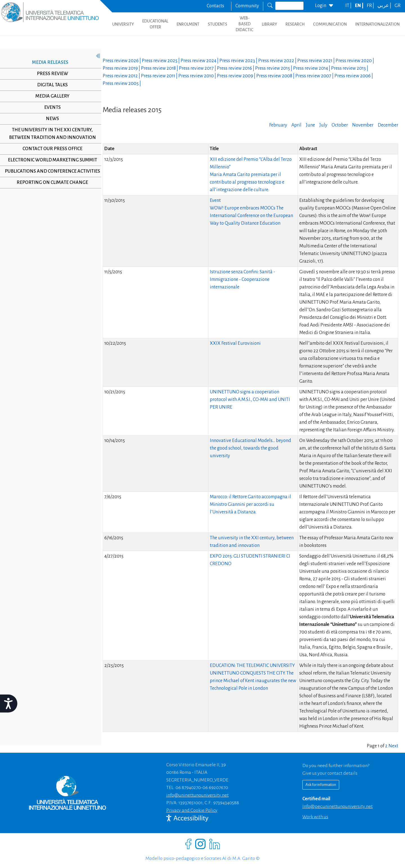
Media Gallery (50, 96)
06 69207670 (215, 788)
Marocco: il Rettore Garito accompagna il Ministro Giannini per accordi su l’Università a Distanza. (250, 504)
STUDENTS (218, 24)
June (310, 125)
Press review (50, 74)
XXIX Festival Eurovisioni (235, 343)
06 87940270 (188, 788)
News (50, 119)
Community (247, 6)
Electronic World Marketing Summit (50, 160)
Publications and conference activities (50, 175)
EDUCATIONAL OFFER (155, 24)
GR (398, 6)
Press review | (122, 61)
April (296, 125)
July (323, 125)
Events (50, 107)
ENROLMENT (188, 24)
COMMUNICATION (330, 24)
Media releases (48, 62)
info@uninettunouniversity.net (197, 795)
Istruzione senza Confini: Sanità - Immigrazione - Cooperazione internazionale (242, 279)
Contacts (215, 6)
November (363, 125)
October (340, 125)
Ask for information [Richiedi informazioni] (321, 785)
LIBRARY (269, 24)
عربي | (385, 6)
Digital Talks (50, 85)
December (388, 125)
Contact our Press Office (50, 149)
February (278, 125)
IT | (349, 6)
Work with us (315, 817)
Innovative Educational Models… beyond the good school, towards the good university (250, 448)
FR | (371, 6)
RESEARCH (295, 24)
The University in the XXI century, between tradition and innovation (50, 134)
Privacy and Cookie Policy (192, 810)
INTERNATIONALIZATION (377, 24)
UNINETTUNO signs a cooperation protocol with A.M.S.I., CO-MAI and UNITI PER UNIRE (250, 400)
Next (393, 746)
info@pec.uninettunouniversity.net (337, 806)
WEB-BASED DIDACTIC (245, 24)
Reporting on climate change (50, 190)
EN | (360, 6)
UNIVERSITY (123, 24)
